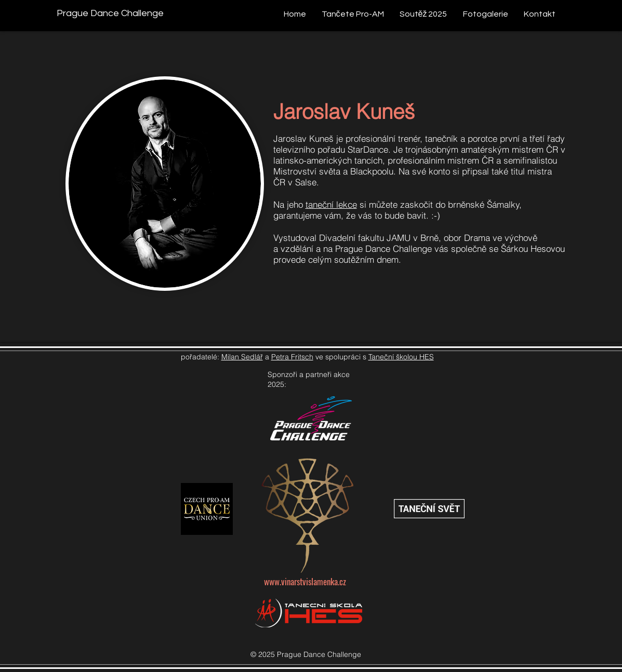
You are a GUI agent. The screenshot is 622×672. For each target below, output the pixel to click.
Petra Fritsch (292, 357)
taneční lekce (331, 204)
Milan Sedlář (242, 357)
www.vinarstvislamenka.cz (305, 581)
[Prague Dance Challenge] (110, 13)
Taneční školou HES (401, 357)
